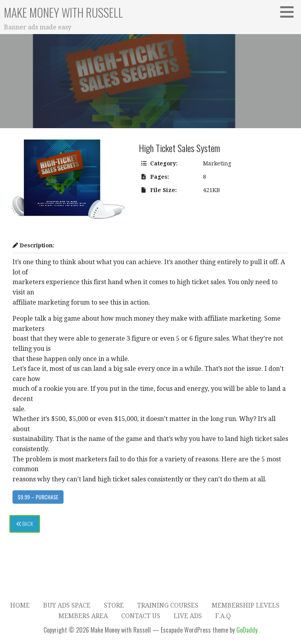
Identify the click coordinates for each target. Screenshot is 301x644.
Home (20, 605)
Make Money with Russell (63, 12)
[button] (290, 12)
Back (25, 523)
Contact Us (141, 616)
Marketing (217, 163)
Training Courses (168, 605)
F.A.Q (223, 616)
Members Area (83, 616)
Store (114, 605)
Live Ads (188, 616)
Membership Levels (246, 605)
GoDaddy (247, 630)
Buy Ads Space (67, 605)
